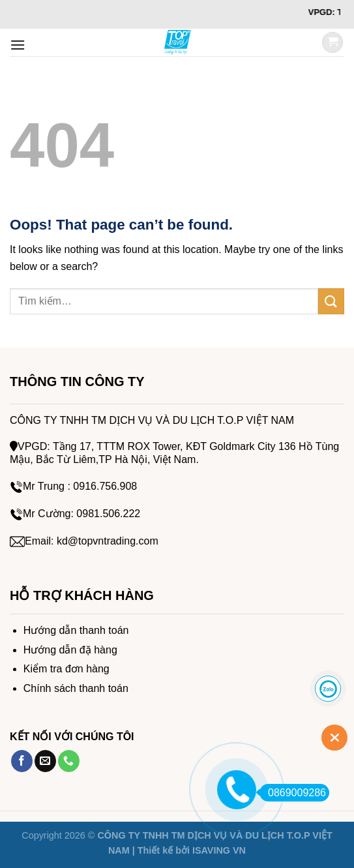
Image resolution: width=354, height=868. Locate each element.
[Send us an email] (45, 761)
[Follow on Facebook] (22, 761)
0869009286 (293, 793)
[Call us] (69, 761)
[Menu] (18, 45)
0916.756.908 (105, 486)
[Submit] (331, 301)
